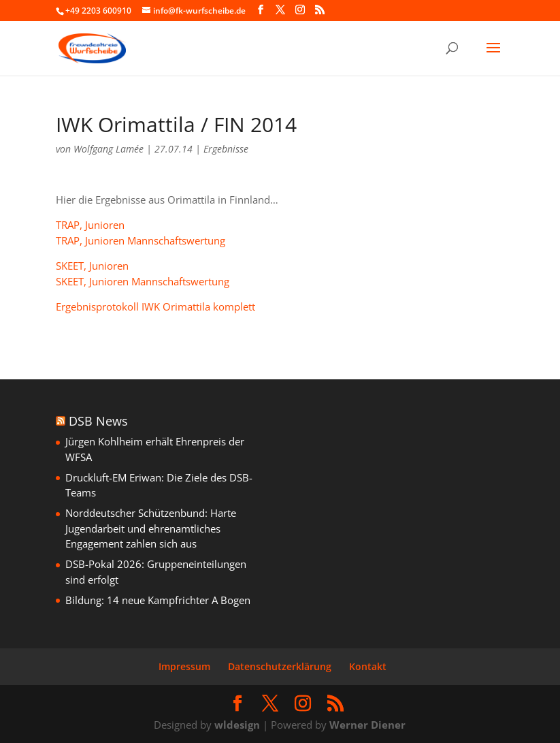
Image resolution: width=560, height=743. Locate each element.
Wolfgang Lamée (109, 149)
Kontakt (368, 666)
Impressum (184, 666)
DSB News (98, 421)
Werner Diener (367, 725)
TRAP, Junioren (90, 225)
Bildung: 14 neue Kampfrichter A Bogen (158, 600)
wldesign (237, 725)
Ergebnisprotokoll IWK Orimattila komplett (155, 306)
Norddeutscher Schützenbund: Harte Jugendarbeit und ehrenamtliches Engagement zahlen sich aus (151, 528)
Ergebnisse (226, 149)
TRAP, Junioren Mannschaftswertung (141, 240)
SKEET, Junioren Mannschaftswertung (143, 281)
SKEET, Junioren (92, 266)
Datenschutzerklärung (280, 666)
